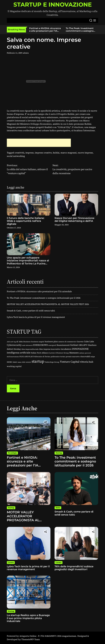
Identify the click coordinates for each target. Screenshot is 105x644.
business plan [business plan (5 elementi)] (51, 342)
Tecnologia (12, 453)
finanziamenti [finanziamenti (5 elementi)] (63, 345)
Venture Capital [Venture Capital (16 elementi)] (70, 362)
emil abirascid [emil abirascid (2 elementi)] (27, 345)
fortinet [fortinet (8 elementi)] (74, 345)
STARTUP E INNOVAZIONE (53, 5)
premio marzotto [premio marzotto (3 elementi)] (73, 357)
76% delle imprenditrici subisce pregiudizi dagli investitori (74, 568)
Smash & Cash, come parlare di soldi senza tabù (31, 311)
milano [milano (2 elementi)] (82, 353)
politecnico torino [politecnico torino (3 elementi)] (58, 357)
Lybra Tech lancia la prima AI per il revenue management (36, 317)
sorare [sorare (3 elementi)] (28, 362)
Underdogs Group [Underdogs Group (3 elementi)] (52, 362)
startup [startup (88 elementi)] (38, 361)
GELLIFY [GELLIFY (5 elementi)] (83, 345)
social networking (16, 156)
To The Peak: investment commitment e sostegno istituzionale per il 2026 (80, 31)
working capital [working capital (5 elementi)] (14, 366)
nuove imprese (85, 153)
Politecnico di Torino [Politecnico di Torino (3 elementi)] (42, 357)
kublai (56, 153)
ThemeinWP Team (31, 639)
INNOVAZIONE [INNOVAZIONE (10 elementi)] (80, 349)
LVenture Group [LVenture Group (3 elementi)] (62, 353)
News (58, 508)
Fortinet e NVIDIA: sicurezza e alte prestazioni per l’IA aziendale (45, 31)
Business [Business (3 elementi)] (27, 342)
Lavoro (11, 562)
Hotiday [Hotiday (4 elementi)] (17, 349)
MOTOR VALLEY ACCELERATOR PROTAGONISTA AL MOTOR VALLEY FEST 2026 (48, 304)
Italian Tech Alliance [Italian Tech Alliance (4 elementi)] (40, 353)
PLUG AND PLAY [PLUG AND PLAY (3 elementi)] (26, 357)
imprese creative (43, 153)
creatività (19, 153)
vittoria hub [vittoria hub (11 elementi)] (87, 362)
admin (26, 53)
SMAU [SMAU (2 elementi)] (15, 362)
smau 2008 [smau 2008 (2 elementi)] (21, 362)
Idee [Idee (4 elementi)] (41, 349)
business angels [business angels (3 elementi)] (38, 342)
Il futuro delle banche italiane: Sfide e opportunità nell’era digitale (26, 221)
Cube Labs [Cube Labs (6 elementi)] (89, 341)
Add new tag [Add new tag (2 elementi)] (11, 342)
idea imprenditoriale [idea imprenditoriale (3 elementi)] (30, 349)
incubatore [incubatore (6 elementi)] (66, 349)
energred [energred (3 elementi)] (52, 345)
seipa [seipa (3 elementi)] (93, 357)
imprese (30, 153)
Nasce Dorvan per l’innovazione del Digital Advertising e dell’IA (74, 220)
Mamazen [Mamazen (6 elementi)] (74, 353)
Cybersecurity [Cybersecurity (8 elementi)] (14, 345)
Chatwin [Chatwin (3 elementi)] (80, 342)
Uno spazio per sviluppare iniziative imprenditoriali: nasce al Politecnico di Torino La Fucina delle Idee (28, 262)
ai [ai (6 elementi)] (17, 341)
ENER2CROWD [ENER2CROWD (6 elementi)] (41, 345)
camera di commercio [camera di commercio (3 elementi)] (67, 342)
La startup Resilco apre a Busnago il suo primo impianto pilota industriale (28, 618)
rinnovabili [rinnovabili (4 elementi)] (85, 357)
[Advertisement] (39, 143)
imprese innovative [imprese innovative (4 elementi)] (52, 349)
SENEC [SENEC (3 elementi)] (10, 362)
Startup (59, 453)
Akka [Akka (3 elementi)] (21, 342)
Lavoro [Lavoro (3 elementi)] (52, 353)
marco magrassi (69, 153)
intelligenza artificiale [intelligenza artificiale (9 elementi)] (19, 353)
